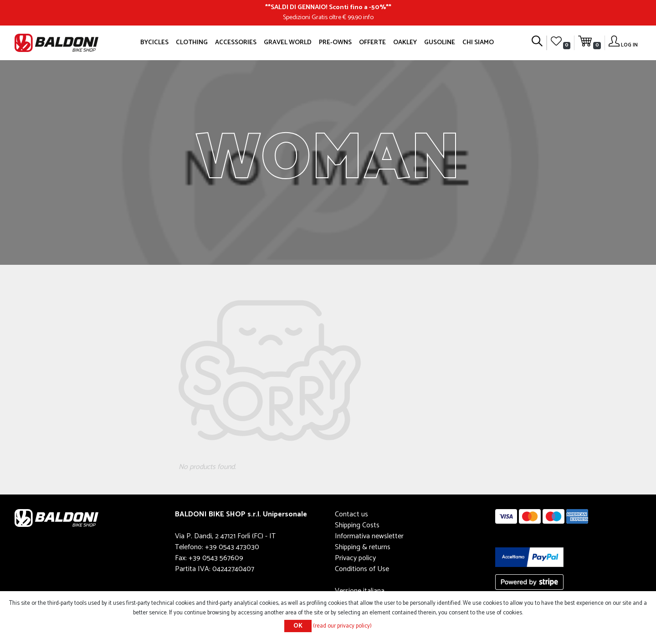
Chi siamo (478, 42)
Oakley (405, 42)
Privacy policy (355, 558)
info (368, 17)
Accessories (236, 42)
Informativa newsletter (369, 536)
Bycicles (154, 42)
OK (298, 626)
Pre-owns (335, 42)
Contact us (351, 514)
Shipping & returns (363, 547)
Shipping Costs (357, 525)
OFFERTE (372, 42)
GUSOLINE (440, 42)
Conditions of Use (362, 569)
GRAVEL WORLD (288, 42)
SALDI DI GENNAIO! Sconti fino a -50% (328, 7)
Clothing (192, 42)
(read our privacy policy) (342, 626)
